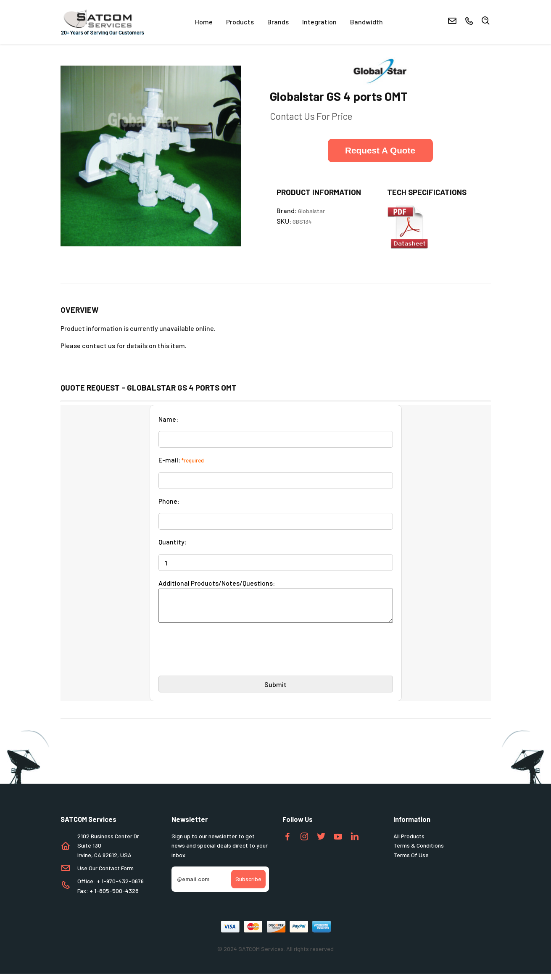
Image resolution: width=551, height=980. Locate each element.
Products (240, 22)
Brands (278, 22)
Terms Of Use (411, 861)
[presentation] (222, 659)
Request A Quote (380, 150)
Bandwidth (366, 22)
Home (204, 22)
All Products (409, 842)
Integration (319, 22)
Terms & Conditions (419, 852)
